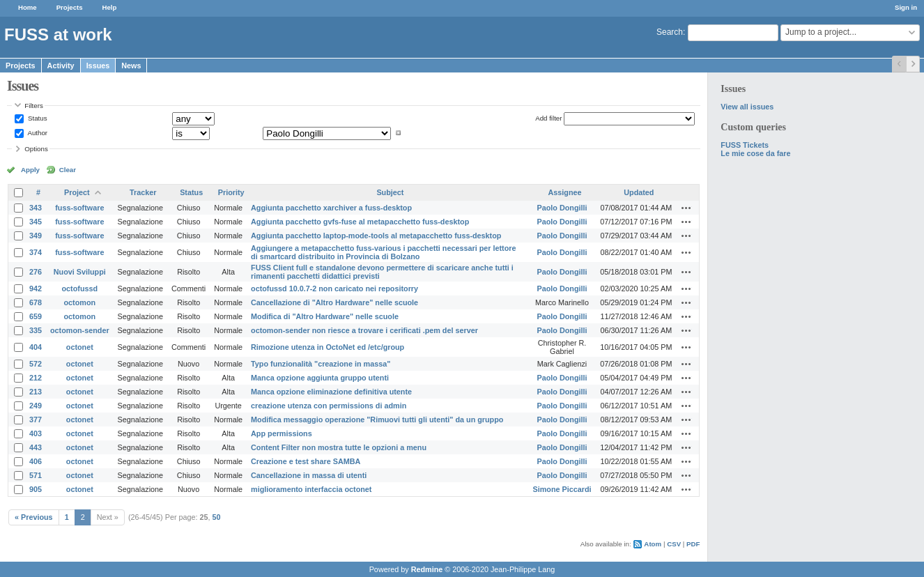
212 (36, 378)
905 (36, 489)
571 (36, 475)
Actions (686, 208)
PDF (693, 544)
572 (36, 364)
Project (77, 192)
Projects (70, 7)
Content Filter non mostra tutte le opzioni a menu (339, 447)
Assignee (564, 192)
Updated (639, 192)
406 (36, 461)
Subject (390, 192)
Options (36, 149)
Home (28, 7)
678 (36, 302)
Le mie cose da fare (755, 153)
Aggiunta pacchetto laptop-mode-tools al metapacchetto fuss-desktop (376, 236)
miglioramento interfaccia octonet (311, 489)
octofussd (80, 288)
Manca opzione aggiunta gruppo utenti (320, 378)
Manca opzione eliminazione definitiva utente (331, 392)
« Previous (34, 517)
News (131, 66)
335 (36, 330)
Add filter (548, 118)
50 (217, 517)
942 (36, 288)
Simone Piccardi (562, 489)
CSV (674, 544)
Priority (231, 192)
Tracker (143, 192)
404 (36, 347)
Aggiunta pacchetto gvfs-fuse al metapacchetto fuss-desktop (360, 222)
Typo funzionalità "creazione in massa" (321, 364)
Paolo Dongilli (562, 208)
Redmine (427, 569)
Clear (68, 170)
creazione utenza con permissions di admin (329, 406)
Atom (653, 544)
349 (36, 236)
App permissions (282, 433)
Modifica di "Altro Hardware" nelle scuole (325, 316)
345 (36, 222)
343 (36, 208)
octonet (80, 347)
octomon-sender (80, 330)
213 (36, 392)
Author (37, 133)
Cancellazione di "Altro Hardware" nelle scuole (334, 302)
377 (36, 420)
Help (110, 7)
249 (36, 406)
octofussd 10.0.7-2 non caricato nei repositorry (334, 288)
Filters (33, 106)
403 (36, 433)
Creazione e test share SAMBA (306, 461)
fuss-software (79, 208)
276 (36, 272)
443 (36, 447)
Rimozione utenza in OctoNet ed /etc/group (328, 347)
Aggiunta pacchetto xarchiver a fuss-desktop (331, 208)
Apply (30, 170)
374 (36, 252)
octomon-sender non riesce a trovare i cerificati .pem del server (364, 330)
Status (36, 118)
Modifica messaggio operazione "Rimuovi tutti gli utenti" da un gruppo (377, 420)
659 (36, 316)
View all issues (747, 107)
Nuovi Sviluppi (80, 272)
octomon (80, 302)
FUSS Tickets (745, 145)
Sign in (906, 7)
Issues (98, 66)
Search (670, 32)
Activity (61, 66)
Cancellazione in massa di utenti (309, 475)
